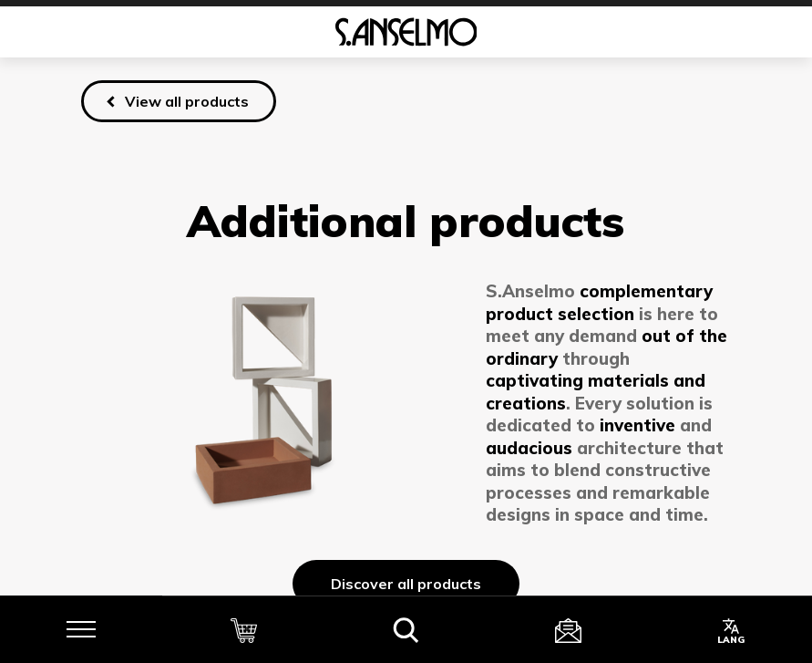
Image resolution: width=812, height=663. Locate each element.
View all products (187, 101)
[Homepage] (406, 32)
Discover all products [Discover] (406, 584)
